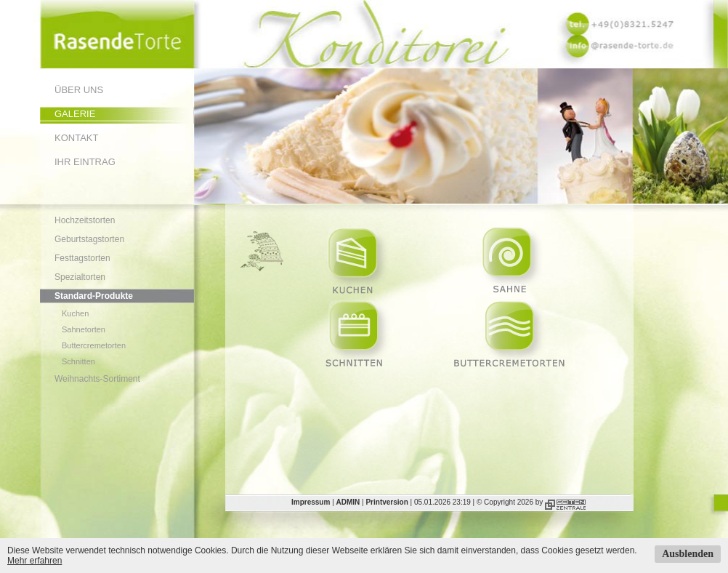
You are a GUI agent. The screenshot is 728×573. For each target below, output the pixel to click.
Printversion (387, 502)
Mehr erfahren (35, 561)
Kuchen (75, 313)
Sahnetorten (84, 329)
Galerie (75, 114)
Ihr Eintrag (85, 162)
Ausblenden (688, 554)
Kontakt (76, 138)
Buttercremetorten (94, 345)
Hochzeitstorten (85, 220)
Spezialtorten (80, 277)
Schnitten (78, 361)
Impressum (311, 502)
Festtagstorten (82, 258)
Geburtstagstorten (89, 239)
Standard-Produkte (94, 296)
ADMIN (348, 502)
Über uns (79, 90)
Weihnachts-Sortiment (97, 379)
